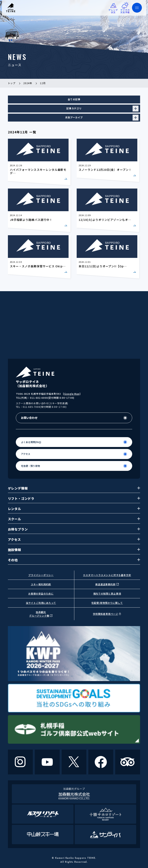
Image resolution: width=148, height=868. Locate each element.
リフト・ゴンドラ (74, 498)
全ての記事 (74, 99)
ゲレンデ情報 (74, 488)
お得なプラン (74, 529)
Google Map (72, 394)
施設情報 (74, 550)
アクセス (74, 539)
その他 (74, 560)
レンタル (74, 509)
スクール (74, 519)
